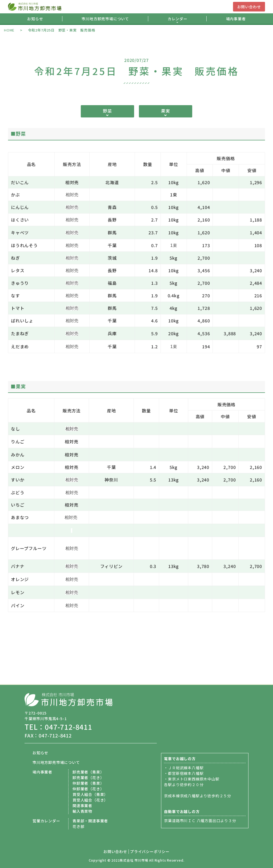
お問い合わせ (249, 7)
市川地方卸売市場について (105, 19)
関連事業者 (82, 806)
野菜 (107, 111)
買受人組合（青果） (90, 794)
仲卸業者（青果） (88, 783)
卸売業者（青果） (88, 772)
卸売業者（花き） (88, 778)
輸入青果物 (82, 811)
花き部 (78, 826)
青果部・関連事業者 (90, 821)
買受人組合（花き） (90, 800)
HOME (9, 30)
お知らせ (35, 19)
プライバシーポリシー (150, 852)
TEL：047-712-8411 (58, 727)
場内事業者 (236, 19)
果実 (166, 111)
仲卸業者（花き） (88, 789)
